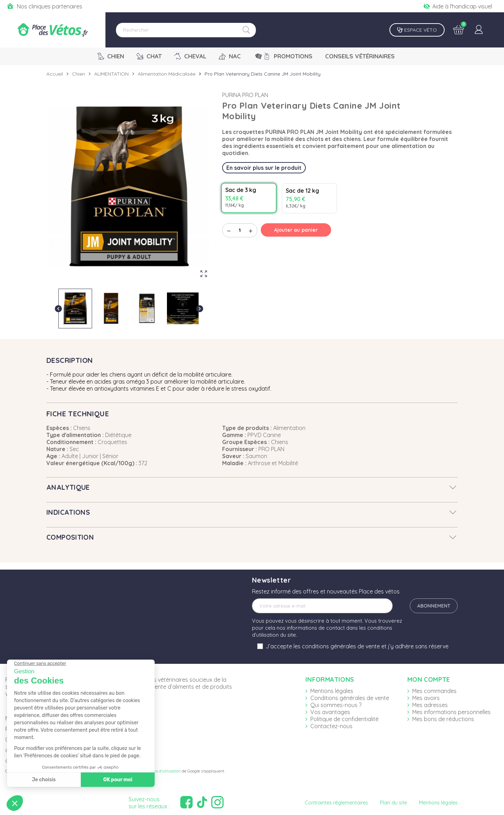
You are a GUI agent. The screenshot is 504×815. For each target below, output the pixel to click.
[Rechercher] (186, 30)
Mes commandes (434, 691)
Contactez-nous (331, 726)
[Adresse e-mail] (322, 606)
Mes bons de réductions (443, 719)
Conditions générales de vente (350, 698)
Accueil (55, 74)
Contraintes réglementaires (336, 803)
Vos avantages (330, 712)
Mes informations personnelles (451, 712)
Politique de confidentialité (344, 719)
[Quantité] (240, 230)
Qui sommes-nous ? (336, 705)
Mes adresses (430, 705)
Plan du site (393, 803)
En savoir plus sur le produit (264, 168)
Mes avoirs (426, 698)
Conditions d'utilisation (159, 771)
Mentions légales (332, 691)
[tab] (252, 487)
